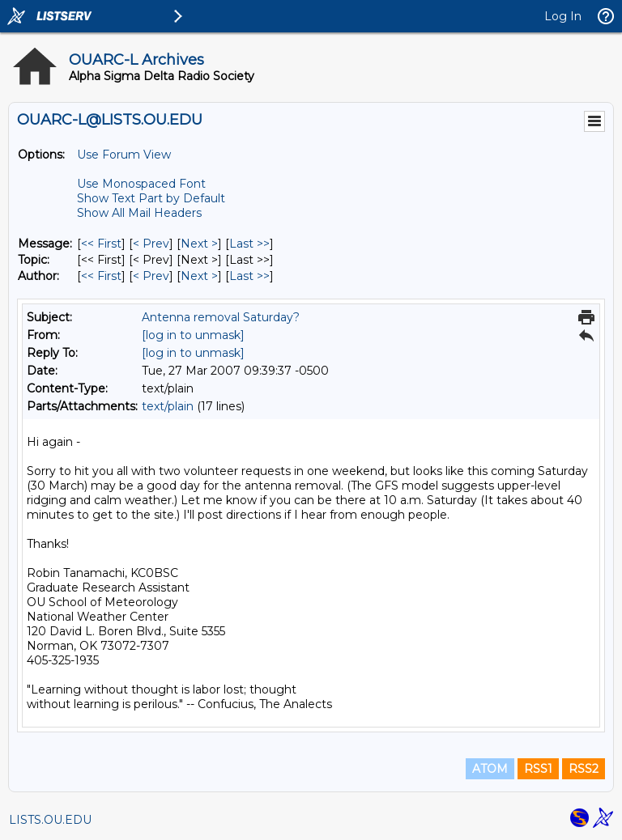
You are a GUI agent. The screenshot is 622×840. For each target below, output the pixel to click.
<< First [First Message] (101, 244)
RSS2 (584, 769)
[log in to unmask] (193, 335)
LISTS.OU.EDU (50, 820)
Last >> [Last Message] (249, 244)
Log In (563, 16)
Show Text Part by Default (151, 198)
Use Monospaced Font (141, 184)
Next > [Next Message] (199, 244)
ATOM (490, 769)
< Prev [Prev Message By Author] (151, 276)
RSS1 (538, 769)
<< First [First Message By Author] (101, 276)
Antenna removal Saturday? (221, 317)
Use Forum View (124, 155)
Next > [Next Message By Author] (199, 276)
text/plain (168, 406)
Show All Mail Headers (139, 213)
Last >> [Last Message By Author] (249, 276)
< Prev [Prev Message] (151, 244)
